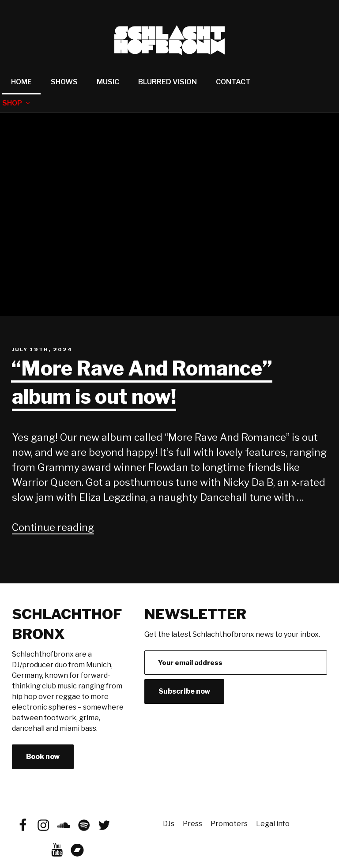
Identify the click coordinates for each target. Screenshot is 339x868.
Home (21, 82)
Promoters (229, 824)
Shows (64, 82)
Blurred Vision (168, 82)
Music (108, 82)
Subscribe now (184, 691)
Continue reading (53, 527)
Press (192, 824)
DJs (169, 824)
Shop (17, 103)
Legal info (273, 824)
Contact (233, 82)
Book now (43, 757)
